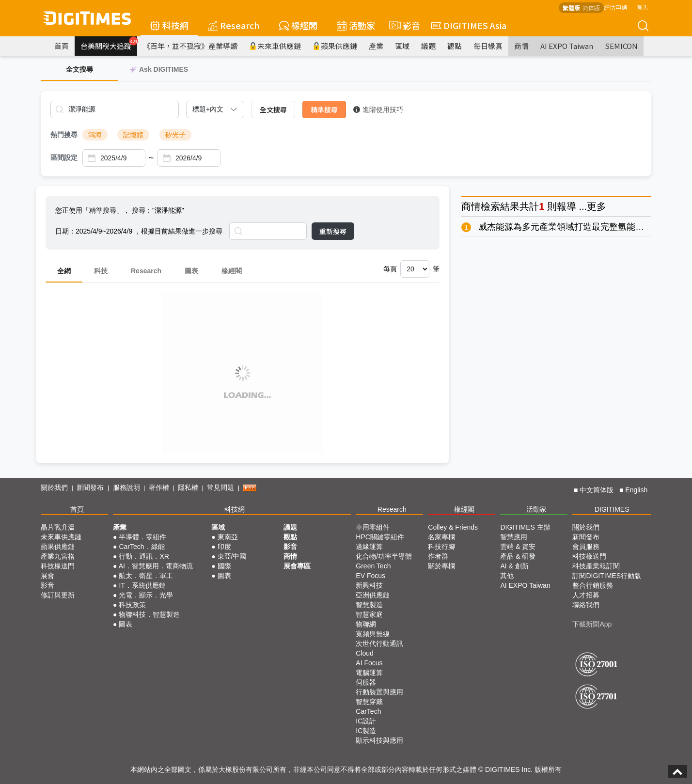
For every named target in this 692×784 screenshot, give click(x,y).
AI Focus (369, 663)
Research (234, 25)
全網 (64, 271)
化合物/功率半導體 (384, 556)
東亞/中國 (232, 556)
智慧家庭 (369, 614)
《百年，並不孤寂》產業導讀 (190, 46)
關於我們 (54, 487)
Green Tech (373, 566)
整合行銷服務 (593, 585)
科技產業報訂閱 (596, 566)
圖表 (191, 271)
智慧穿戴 (369, 702)
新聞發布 (90, 487)
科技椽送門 (58, 566)
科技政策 (132, 605)
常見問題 (220, 487)
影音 (403, 25)
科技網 (169, 25)
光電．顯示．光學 (146, 595)
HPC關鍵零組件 (380, 537)
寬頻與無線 (373, 634)
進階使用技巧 (378, 110)
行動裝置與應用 (379, 692)
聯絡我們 (586, 605)
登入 (643, 7)
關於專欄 (441, 566)
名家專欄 (441, 537)
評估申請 (615, 7)
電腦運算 (369, 673)
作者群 (438, 556)
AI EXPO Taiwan (567, 46)
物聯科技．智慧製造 (149, 614)
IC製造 (366, 731)
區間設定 (64, 157)
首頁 (62, 46)
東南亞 (228, 537)
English (636, 490)
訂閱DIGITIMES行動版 (607, 576)
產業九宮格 (58, 556)
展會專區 (297, 566)
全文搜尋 (273, 110)
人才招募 (586, 595)
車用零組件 (373, 527)
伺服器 (366, 682)
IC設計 (366, 721)
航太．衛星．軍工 (146, 576)
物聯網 (366, 624)
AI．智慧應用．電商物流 (156, 566)
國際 (224, 566)
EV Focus (370, 576)
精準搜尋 (324, 110)
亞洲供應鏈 (373, 595)
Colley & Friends (453, 527)
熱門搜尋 (64, 135)
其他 (507, 576)
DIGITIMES (612, 509)
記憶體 (133, 135)
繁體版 (571, 8)
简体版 (591, 8)
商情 (521, 46)
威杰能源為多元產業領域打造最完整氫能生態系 (570, 227)
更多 (597, 206)
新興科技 (369, 585)
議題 (428, 46)
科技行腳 (441, 547)
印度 (224, 547)
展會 (47, 576)
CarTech (368, 711)
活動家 (356, 25)
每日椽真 (488, 46)
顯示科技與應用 (379, 740)
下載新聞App (592, 624)
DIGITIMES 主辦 (525, 527)
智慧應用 (514, 537)
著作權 (159, 487)
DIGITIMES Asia (469, 25)
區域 (402, 46)
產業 (376, 46)
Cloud (365, 653)
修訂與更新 (58, 595)
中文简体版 (597, 490)
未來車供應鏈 (275, 46)
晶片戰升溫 (58, 527)
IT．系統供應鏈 (142, 585)
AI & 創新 (514, 566)
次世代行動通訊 (379, 643)
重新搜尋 (333, 231)
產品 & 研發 (518, 556)
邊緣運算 (369, 547)
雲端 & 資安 (518, 547)
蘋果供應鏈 (335, 46)
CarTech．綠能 (142, 547)
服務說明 (126, 487)
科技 (101, 271)
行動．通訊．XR (144, 556)
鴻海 (95, 135)
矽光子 (175, 135)
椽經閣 (298, 25)
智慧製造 (369, 605)
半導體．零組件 (142, 537)
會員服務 (586, 547)
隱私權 (188, 487)
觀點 (455, 46)
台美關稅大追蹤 (109, 44)
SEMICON (621, 46)
